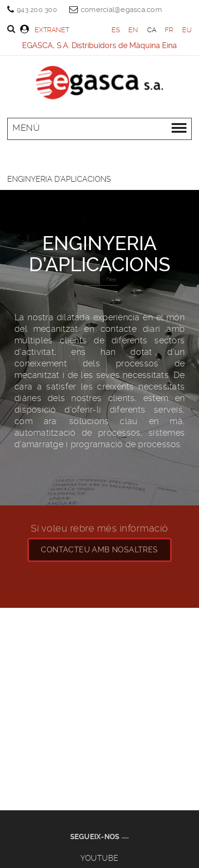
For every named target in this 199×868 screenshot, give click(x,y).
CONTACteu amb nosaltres (99, 545)
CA (152, 30)
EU (187, 30)
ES (116, 30)
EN (133, 30)
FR (169, 30)
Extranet (45, 29)
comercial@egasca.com (121, 10)
